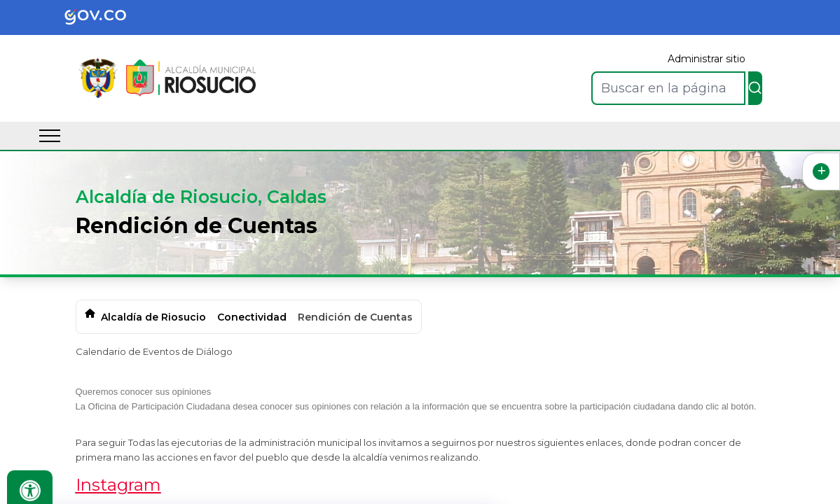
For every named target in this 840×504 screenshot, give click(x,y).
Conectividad (252, 317)
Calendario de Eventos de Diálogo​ (154, 351)
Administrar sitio (707, 59)
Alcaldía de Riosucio (153, 317)
